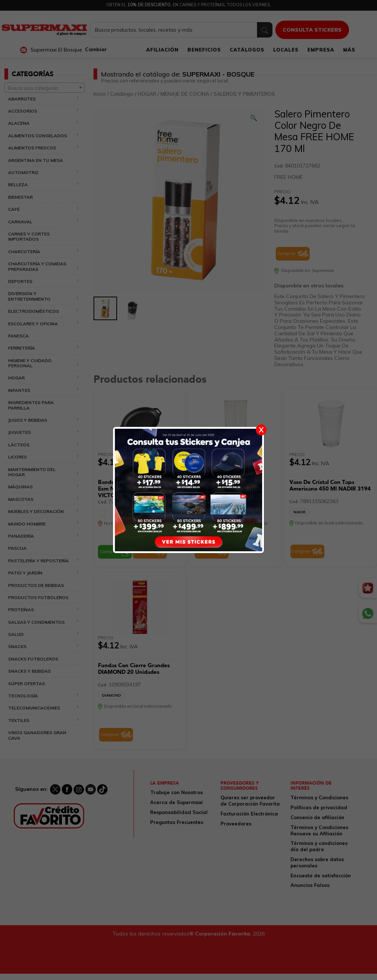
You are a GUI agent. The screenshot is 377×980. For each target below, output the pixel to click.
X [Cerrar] (261, 430)
